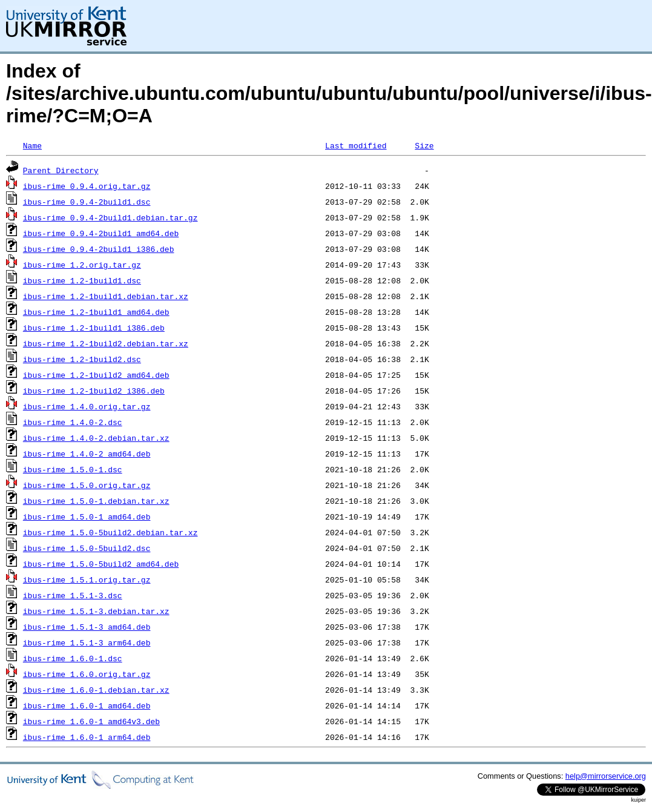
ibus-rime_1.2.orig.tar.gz (82, 265)
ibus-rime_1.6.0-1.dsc (73, 658)
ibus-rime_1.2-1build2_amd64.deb (96, 375)
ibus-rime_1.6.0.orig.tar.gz (87, 674)
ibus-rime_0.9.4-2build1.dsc (87, 202)
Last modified (356, 145)
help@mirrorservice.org (606, 776)
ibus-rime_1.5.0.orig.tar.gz (87, 485)
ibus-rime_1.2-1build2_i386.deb (94, 391)
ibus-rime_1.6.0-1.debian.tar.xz (96, 690)
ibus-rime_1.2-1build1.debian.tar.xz (106, 296)
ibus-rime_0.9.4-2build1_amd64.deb (101, 233)
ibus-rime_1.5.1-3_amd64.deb (87, 627)
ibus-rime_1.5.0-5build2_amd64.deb (101, 564)
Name (32, 145)
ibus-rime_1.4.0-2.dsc (73, 422)
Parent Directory (61, 170)
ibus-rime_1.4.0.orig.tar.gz (87, 406)
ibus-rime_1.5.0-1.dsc (73, 469)
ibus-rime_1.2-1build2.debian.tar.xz (106, 343)
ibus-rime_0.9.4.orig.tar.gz (87, 186)
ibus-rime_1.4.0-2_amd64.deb (87, 454)
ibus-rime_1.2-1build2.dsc (82, 359)
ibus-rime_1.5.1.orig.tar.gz (87, 579)
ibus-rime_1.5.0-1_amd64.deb (87, 517)
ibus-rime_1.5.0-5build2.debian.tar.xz (110, 532)
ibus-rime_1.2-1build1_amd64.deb (96, 312)
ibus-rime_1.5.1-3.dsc (73, 595)
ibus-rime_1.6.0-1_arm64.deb (87, 737)
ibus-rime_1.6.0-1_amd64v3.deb (91, 721)
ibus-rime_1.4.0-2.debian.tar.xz (96, 438)
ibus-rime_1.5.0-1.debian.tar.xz (96, 501)
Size (424, 145)
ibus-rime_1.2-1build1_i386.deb (94, 328)
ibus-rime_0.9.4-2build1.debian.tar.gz (110, 217)
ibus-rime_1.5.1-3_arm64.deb (87, 642)
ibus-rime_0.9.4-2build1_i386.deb (99, 249)
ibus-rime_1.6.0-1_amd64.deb (87, 705)
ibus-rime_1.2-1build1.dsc (82, 280)
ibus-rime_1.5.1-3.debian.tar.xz (96, 611)
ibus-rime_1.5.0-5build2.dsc (87, 548)
